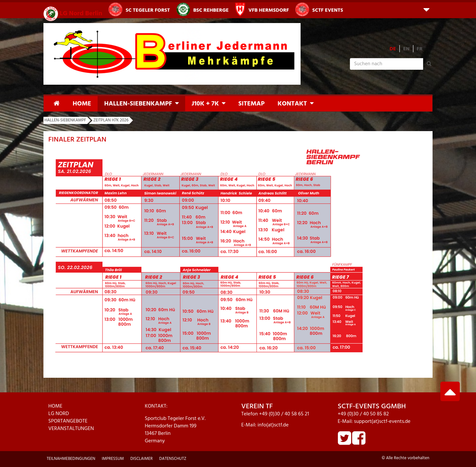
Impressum (113, 459)
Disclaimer (142, 459)
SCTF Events (319, 9)
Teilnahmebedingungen (71, 459)
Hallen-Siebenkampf (138, 104)
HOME (55, 406)
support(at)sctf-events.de (382, 422)
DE (393, 49)
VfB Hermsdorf (262, 9)
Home (82, 104)
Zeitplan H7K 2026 (111, 120)
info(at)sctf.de (273, 425)
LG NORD (59, 414)
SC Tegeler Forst (139, 9)
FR (420, 49)
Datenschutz (173, 459)
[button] (426, 9)
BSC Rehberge (202, 9)
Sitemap (251, 104)
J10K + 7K (205, 104)
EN (406, 49)
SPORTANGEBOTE (68, 421)
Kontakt (292, 104)
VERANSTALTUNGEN (71, 429)
